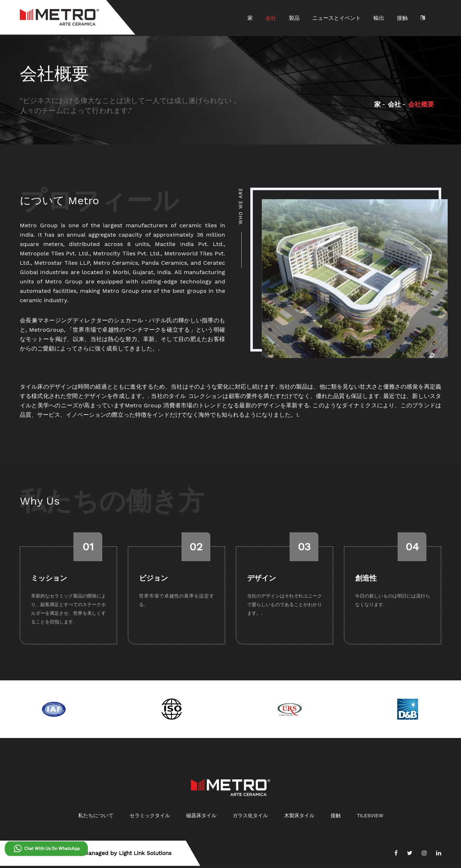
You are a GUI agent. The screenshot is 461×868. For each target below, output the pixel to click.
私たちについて (96, 818)
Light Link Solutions (147, 855)
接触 (402, 18)
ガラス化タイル (250, 818)
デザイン (261, 580)
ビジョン (153, 580)
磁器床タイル (201, 818)
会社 (271, 18)
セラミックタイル (150, 818)
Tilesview (370, 818)
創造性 (366, 580)
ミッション (49, 580)
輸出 (379, 18)
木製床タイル (299, 818)
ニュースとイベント (337, 18)
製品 (294, 18)
